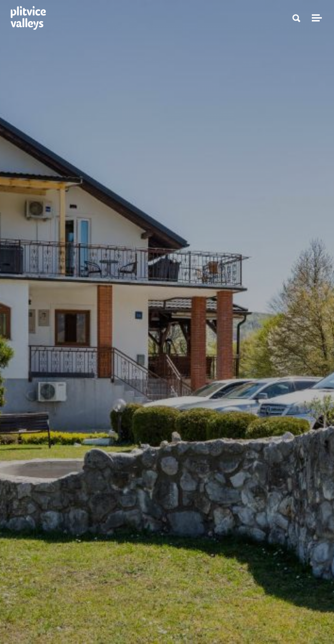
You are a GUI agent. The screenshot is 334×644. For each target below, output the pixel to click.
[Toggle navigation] (316, 18)
